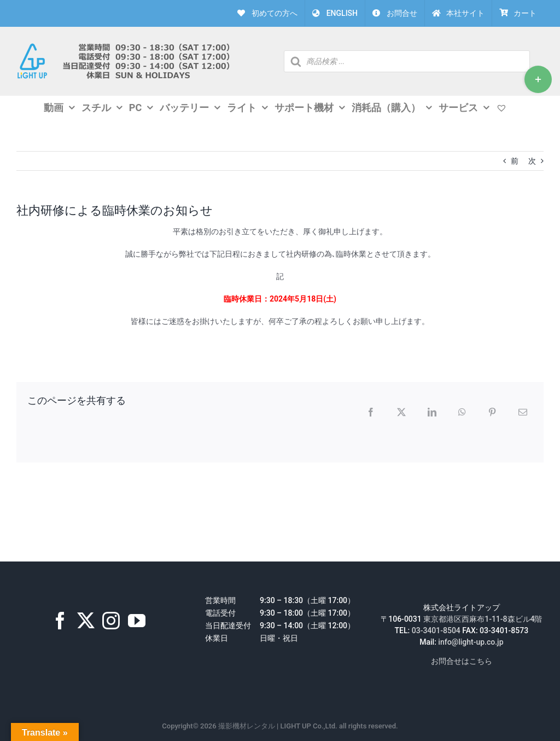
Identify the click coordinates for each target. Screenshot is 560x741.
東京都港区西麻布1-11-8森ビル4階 (483, 619)
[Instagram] (111, 621)
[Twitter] (86, 621)
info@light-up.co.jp (471, 642)
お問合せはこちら (462, 661)
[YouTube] (137, 621)
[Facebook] (60, 621)
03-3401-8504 (436, 630)
